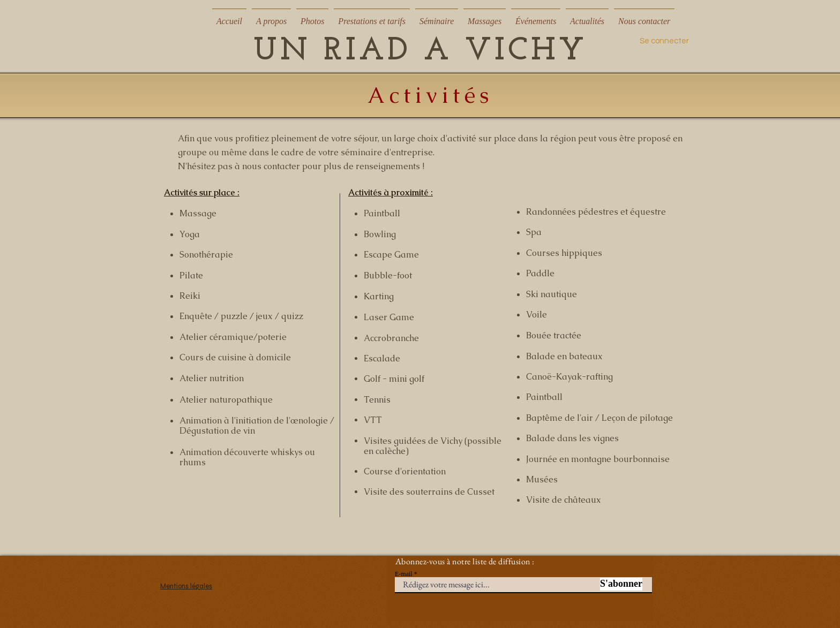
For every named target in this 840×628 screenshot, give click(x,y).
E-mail (404, 574)
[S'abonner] (621, 584)
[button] (271, 16)
